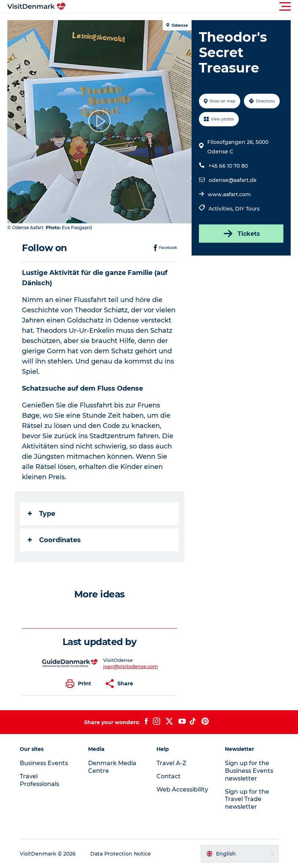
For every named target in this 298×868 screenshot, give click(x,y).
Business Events (44, 763)
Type (42, 514)
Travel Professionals (39, 780)
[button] (182, 7)
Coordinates (54, 540)
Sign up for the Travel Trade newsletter (247, 799)
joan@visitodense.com (131, 666)
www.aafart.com (229, 194)
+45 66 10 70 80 (228, 166)
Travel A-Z (171, 763)
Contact (169, 776)
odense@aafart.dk (233, 180)
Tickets (241, 234)
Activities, (222, 209)
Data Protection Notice (121, 854)
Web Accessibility (182, 789)
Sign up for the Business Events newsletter (249, 771)
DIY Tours (247, 209)
